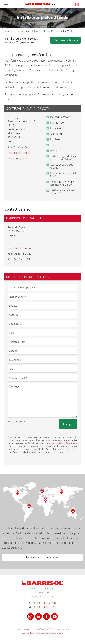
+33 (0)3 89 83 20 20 (44, 603)
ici (67, 452)
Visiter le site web (18, 158)
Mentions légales (28, 633)
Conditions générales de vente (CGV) (49, 633)
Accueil (8, 31)
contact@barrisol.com (20, 248)
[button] (78, 4)
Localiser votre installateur (42, 557)
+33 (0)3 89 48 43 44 (44, 607)
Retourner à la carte (65, 40)
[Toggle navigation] (6, 4)
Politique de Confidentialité (63, 443)
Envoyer (68, 424)
